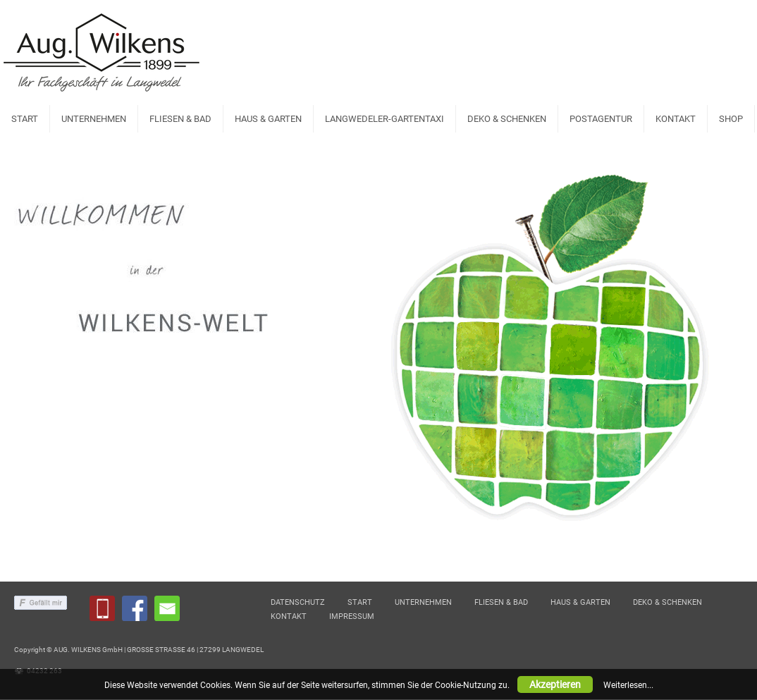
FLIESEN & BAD (180, 119)
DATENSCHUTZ (298, 603)
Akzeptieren (555, 684)
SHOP (731, 119)
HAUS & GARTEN (268, 119)
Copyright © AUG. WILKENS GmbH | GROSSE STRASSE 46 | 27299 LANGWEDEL (139, 650)
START (25, 119)
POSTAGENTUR (601, 119)
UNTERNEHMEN (94, 119)
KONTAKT (676, 119)
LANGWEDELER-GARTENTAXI (384, 119)
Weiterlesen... (628, 685)
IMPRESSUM (352, 617)
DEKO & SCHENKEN (507, 119)
